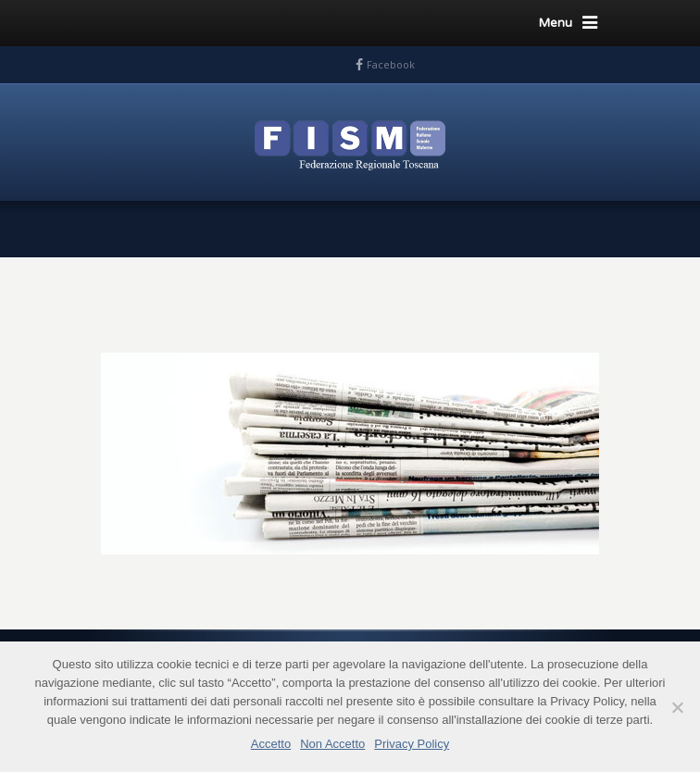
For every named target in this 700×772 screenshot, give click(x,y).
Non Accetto (332, 744)
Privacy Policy (412, 744)
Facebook (391, 64)
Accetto (271, 744)
